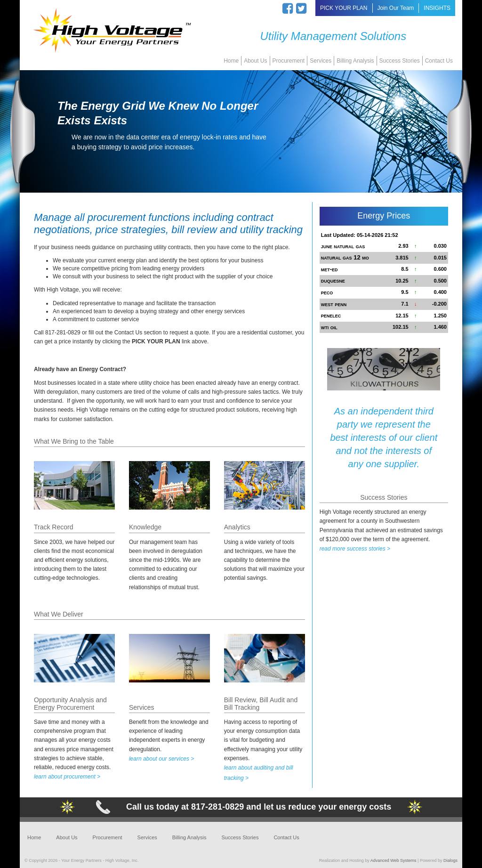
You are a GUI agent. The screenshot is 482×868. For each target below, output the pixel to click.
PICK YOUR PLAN (344, 8)
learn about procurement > (67, 777)
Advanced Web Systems (394, 860)
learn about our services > (161, 759)
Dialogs (450, 860)
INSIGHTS (437, 8)
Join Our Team (396, 8)
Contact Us (439, 61)
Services (321, 61)
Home (231, 61)
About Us (255, 61)
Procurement (289, 61)
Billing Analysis (355, 61)
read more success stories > (355, 549)
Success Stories (400, 61)
